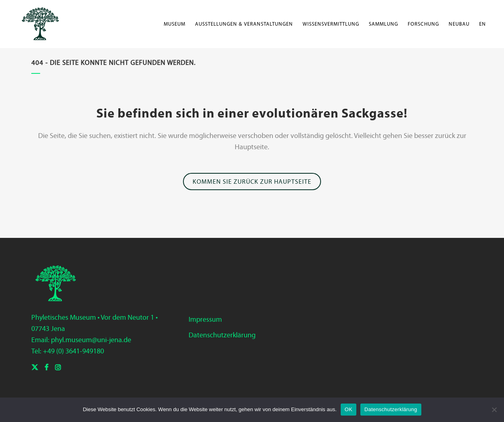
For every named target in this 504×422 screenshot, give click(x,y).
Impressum (205, 319)
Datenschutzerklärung (222, 335)
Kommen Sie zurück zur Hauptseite (252, 182)
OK (349, 409)
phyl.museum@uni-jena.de (91, 340)
